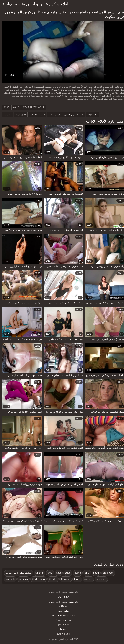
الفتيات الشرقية (36, 115)
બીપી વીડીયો (62, 597)
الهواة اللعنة (53, 115)
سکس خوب (62, 611)
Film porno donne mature (62, 616)
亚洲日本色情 (62, 634)
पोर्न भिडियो (62, 606)
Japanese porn (62, 625)
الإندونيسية (19, 115)
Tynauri (62, 629)
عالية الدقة (91, 115)
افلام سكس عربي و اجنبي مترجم (62, 602)
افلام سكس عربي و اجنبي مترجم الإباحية (34, 4)
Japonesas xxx (62, 620)
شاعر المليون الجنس (72, 115)
